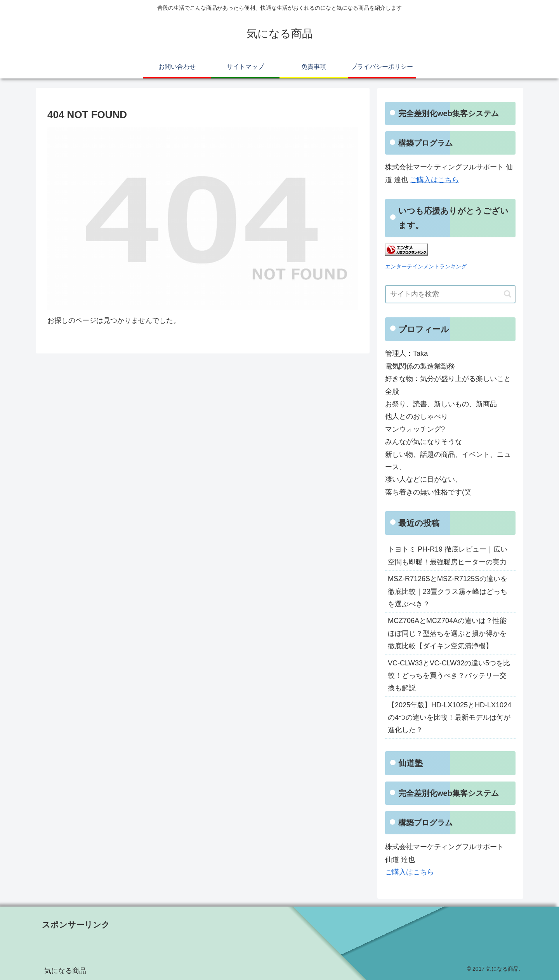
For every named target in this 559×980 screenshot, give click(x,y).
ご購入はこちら (434, 180)
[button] (508, 294)
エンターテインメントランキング (426, 266)
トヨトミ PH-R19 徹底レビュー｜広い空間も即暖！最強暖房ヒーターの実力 (448, 555)
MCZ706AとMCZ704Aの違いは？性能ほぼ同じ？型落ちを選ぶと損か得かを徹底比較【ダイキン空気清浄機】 (447, 633)
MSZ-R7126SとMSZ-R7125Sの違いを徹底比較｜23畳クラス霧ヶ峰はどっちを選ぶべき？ (448, 591)
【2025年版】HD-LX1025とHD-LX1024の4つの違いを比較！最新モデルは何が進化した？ (450, 718)
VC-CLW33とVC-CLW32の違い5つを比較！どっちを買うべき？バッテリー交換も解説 (449, 676)
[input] (450, 294)
